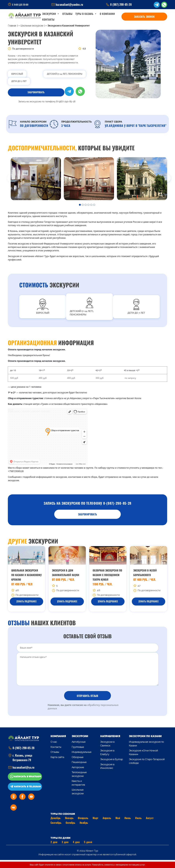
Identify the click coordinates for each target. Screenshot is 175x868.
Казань (11, 409)
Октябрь (70, 823)
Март (95, 818)
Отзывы (72, 17)
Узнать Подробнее (26, 601)
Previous (6, 179)
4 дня (76, 842)
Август (150, 818)
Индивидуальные (82, 752)
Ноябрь (84, 823)
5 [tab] (92, 205)
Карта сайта (57, 757)
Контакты (128, 17)
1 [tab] (80, 205)
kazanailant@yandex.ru (69, 5)
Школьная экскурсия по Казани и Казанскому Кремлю (26, 575)
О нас (54, 742)
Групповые (78, 747)
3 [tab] (86, 205)
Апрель (107, 818)
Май (118, 818)
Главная (12, 26)
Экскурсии (55, 17)
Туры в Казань (90, 17)
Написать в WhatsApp (27, 777)
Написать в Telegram (27, 787)
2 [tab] (83, 205)
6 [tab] (95, 205)
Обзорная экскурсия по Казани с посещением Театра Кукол (107, 575)
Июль (138, 818)
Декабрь (56, 818)
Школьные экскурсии (32, 26)
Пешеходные (79, 762)
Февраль (83, 818)
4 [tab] (89, 205)
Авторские (78, 767)
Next (169, 179)
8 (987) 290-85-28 (121, 5)
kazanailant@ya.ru (23, 767)
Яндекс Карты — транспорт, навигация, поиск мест (29, 411)
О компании (112, 17)
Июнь (128, 818)
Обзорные (78, 757)
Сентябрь (56, 823)
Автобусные (79, 742)
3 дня (65, 842)
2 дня (54, 842)
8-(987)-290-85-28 (23, 748)
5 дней (88, 842)
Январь (69, 818)
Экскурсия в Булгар (111, 759)
